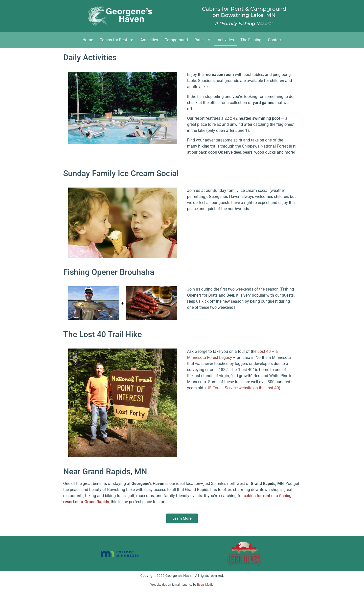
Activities (226, 40)
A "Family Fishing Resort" (244, 23)
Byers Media (205, 585)
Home (88, 40)
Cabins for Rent (117, 40)
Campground (176, 40)
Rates (203, 40)
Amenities (149, 40)
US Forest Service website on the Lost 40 (243, 388)
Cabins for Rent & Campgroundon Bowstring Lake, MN (244, 12)
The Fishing (251, 40)
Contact (275, 40)
